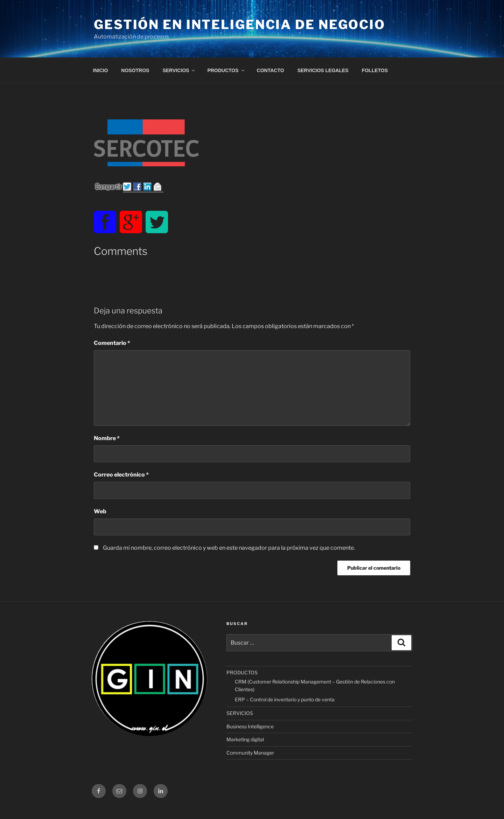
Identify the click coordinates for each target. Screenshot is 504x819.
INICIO (101, 70)
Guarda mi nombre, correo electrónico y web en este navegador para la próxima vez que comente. (229, 548)
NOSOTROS (135, 70)
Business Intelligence (250, 726)
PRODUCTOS (226, 70)
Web (100, 511)
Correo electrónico (121, 475)
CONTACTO (271, 70)
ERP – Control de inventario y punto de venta (285, 699)
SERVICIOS (179, 70)
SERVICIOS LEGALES (323, 70)
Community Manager (250, 753)
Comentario (112, 343)
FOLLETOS (375, 70)
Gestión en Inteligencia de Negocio (240, 25)
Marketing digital (245, 739)
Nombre (107, 438)
